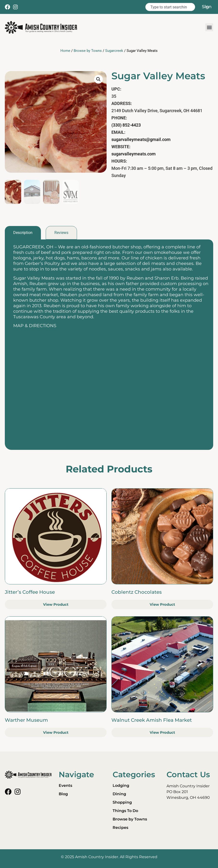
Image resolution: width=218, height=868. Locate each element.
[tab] (23, 233)
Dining (119, 794)
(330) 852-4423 (126, 125)
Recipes (120, 828)
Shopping (122, 802)
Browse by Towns (88, 51)
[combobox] (170, 7)
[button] (209, 27)
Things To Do (125, 811)
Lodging (121, 785)
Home (65, 51)
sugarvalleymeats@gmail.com (141, 139)
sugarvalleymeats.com (134, 154)
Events (65, 785)
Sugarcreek (114, 51)
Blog (63, 794)
